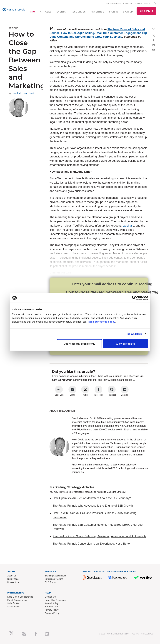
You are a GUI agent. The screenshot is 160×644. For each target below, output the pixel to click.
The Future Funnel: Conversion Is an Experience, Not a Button (92, 544)
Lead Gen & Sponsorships (20, 597)
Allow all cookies (126, 344)
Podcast (138, 3)
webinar (128, 226)
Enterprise (128, 3)
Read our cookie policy (102, 322)
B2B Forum (50, 582)
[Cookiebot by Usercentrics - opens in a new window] (134, 298)
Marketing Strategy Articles (72, 487)
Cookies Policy (52, 613)
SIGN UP (128, 12)
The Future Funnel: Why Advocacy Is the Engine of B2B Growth (93, 506)
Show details (135, 334)
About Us (12, 576)
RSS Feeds (13, 579)
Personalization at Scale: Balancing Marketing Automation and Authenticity (100, 536)
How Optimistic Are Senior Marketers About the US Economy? (92, 498)
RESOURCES (78, 12)
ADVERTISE (97, 12)
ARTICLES (46, 12)
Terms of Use (51, 607)
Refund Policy (52, 603)
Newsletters (13, 582)
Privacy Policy (52, 610)
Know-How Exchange (55, 600)
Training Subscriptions (56, 576)
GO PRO (146, 11)
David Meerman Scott (23, 93)
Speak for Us (14, 607)
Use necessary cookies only (80, 344)
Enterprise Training (54, 579)
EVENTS (61, 12)
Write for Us (13, 603)
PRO (32, 12)
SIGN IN (114, 12)
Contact (148, 3)
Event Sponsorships (17, 600)
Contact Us (50, 597)
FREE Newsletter (113, 3)
